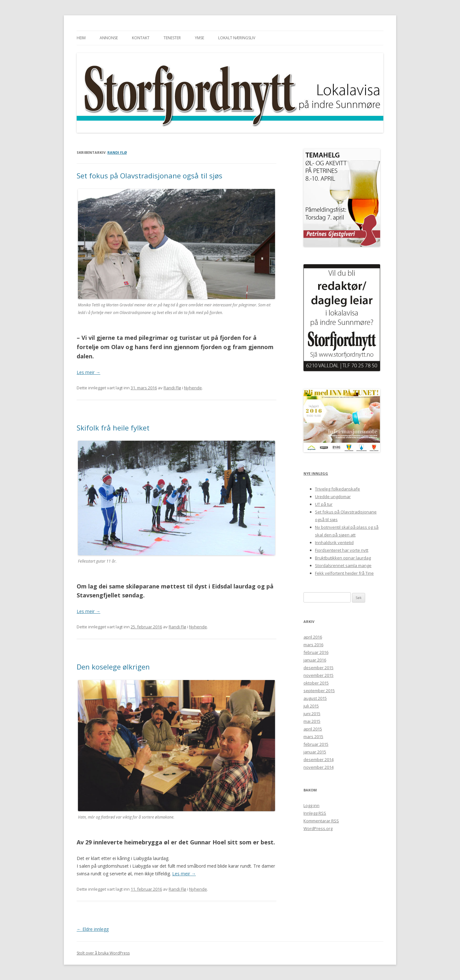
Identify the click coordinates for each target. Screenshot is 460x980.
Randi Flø (117, 152)
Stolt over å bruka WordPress (103, 953)
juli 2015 (311, 706)
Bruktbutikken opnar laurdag (343, 558)
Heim (81, 38)
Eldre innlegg (93, 929)
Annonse (109, 38)
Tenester (172, 38)
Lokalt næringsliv (237, 38)
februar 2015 (316, 744)
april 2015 (313, 729)
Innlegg (315, 813)
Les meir (88, 372)
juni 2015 (312, 714)
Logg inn (311, 805)
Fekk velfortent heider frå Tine (344, 573)
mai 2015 (312, 721)
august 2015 (315, 698)
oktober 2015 (316, 683)
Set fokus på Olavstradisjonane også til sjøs (149, 176)
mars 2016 (313, 645)
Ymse (199, 38)
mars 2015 (313, 737)
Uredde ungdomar (333, 497)
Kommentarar (321, 821)
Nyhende (193, 388)
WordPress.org (318, 828)
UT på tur (324, 504)
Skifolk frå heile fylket (113, 428)
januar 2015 (315, 752)
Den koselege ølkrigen (113, 667)
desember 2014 (318, 759)
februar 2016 (316, 652)
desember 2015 (318, 668)
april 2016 (313, 637)
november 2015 (318, 675)
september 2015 (319, 691)
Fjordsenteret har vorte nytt (342, 550)
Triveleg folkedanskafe (337, 489)
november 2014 (318, 767)
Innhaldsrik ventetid (334, 542)
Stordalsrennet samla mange (343, 565)
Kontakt (141, 38)
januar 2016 (315, 660)
